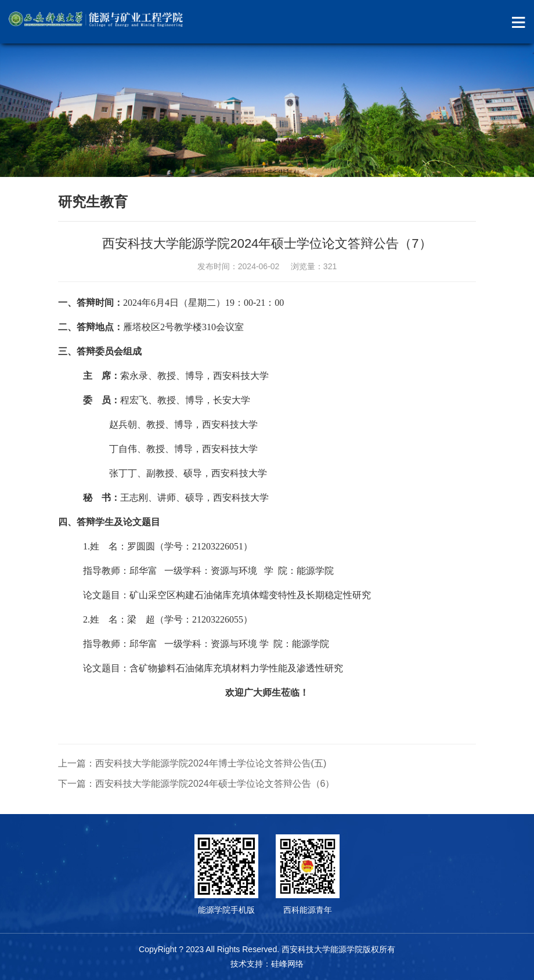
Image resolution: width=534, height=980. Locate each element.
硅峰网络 (287, 964)
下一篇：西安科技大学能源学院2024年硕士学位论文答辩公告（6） (196, 784)
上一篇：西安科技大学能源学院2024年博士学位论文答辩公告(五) (192, 763)
